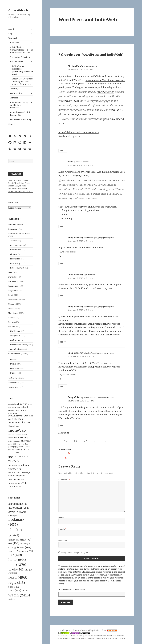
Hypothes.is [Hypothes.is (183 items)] (14, 426)
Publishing (15, 263)
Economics (13, 224)
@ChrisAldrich (106, 92)
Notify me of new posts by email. (76, 552)
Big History (15, 331)
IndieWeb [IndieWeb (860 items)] (17, 430)
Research (13, 38)
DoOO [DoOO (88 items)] (31, 416)
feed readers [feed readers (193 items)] (15, 423)
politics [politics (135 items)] (27, 446)
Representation (17, 268)
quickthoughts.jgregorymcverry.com (100, 238)
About (11, 29)
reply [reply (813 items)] (17, 583)
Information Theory (19, 345)
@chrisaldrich (96, 285)
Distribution (16, 250)
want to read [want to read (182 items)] (15, 472)
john (70, 162)
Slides (61, 207)
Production (15, 259)
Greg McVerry (75, 237)
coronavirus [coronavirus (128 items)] (14, 410)
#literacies (64, 288)
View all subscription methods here (21, 190)
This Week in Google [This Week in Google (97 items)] (15, 465)
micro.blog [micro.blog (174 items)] (23, 438)
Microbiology (16, 349)
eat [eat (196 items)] (14, 543)
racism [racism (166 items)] (26, 449)
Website (63, 541)
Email (62, 529)
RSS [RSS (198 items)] (17, 453)
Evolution (15, 340)
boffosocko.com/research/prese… (96, 288)
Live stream (15, 368)
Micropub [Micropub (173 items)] (26, 441)
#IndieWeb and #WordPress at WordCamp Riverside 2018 (95, 172)
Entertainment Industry (19, 233)
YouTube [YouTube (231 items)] (23, 483)
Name (62, 517)
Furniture (13, 277)
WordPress (13, 387)
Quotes (13, 373)
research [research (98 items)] (12, 453)
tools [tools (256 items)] (26, 465)
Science (12, 327)
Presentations (17, 62)
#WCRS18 (117, 110)
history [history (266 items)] (26, 422)
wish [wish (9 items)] (11, 599)
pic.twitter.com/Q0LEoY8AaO (76, 114)
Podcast (12, 318)
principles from (105, 630)
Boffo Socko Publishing (21, 119)
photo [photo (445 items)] (16, 569)
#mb (101, 248)
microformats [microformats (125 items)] (14, 441)
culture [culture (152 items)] (23, 410)
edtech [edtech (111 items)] (11, 419)
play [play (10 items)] (29, 570)
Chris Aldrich (18, 10)
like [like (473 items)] (15, 555)
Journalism (13, 286)
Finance (14, 254)
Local (11, 295)
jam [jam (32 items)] (29, 551)
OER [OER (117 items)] (14, 444)
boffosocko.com (92, 66)
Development (16, 245)
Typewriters (14, 383)
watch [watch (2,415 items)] (19, 595)
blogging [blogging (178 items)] (23, 404)
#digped (117, 285)
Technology (14, 378)
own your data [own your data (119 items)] (22, 444)
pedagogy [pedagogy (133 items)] (13, 446)
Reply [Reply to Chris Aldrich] (63, 151)
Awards (14, 241)
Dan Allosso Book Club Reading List (20, 114)
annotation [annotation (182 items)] (19, 508)
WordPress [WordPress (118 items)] (13, 483)
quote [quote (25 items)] (13, 573)
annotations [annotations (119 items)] (13, 404)
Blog (10, 34)
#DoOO (108, 285)
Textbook (14, 98)
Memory (12, 304)
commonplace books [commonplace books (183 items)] (19, 407)
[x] (60, 256)
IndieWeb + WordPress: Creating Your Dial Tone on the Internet (23, 81)
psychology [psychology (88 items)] (18, 450)
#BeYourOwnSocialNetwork (105, 335)
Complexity (15, 336)
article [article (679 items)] (17, 512)
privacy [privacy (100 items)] (11, 449)
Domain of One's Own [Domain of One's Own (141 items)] (18, 416)
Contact (12, 124)
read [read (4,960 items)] (18, 577)
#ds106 (74, 288)
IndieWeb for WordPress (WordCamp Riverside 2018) (22, 70)
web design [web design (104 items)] (26, 473)
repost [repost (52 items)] (14, 587)
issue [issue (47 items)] (13, 551)
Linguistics (13, 290)
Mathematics (16, 93)
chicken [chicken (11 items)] (14, 540)
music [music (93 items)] (10, 444)
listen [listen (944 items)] (17, 559)
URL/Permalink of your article (72, 590)
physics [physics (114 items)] (20, 447)
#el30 (102, 407)
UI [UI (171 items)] (20, 469)
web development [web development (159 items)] (17, 476)
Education (13, 229)
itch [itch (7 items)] (22, 551)
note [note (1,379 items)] (17, 565)
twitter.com (91, 275)
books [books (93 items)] (30, 404)
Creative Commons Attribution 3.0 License (106, 638)
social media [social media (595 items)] (18, 457)
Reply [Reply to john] (63, 226)
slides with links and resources (101, 76)
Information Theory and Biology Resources (19, 105)
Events (13, 364)
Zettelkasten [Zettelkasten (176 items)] (15, 486)
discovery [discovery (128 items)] (13, 413)
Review (12, 322)
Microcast (13, 308)
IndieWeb (15, 43)
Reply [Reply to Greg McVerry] (63, 264)
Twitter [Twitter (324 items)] (13, 469)
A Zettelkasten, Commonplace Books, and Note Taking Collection (22, 50)
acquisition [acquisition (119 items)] (18, 504)
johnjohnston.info (82, 162)
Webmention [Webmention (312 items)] (17, 479)
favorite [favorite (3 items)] (12, 548)
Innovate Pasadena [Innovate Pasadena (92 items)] (15, 435)
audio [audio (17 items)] (13, 516)
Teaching (14, 89)
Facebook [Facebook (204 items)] (19, 419)
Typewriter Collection (20, 57)
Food (10, 272)
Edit (12, 359)
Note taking (14, 313)
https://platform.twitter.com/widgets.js (78, 132)
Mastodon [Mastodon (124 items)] (13, 438)
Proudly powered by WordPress (73, 630)
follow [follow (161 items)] (24, 547)
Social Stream (14, 354)
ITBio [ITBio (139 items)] (24, 435)
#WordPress (72, 101)
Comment (64, 479)
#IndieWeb (86, 248)
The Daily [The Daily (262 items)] (14, 461)
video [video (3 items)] (25, 591)
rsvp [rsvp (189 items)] (15, 590)
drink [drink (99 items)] (25, 540)
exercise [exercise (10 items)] (25, 544)
